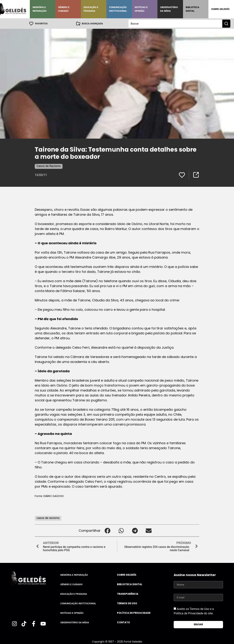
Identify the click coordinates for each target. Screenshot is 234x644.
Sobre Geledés (220, 9)
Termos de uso (127, 603)
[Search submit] (226, 23)
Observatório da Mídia (169, 9)
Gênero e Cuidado (64, 9)
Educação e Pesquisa (91, 9)
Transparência (128, 594)
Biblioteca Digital (193, 9)
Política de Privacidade (134, 613)
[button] (107, 530)
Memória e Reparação (39, 9)
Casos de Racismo (49, 166)
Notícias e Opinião (141, 9)
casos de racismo (48, 518)
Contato (123, 622)
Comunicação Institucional (118, 9)
